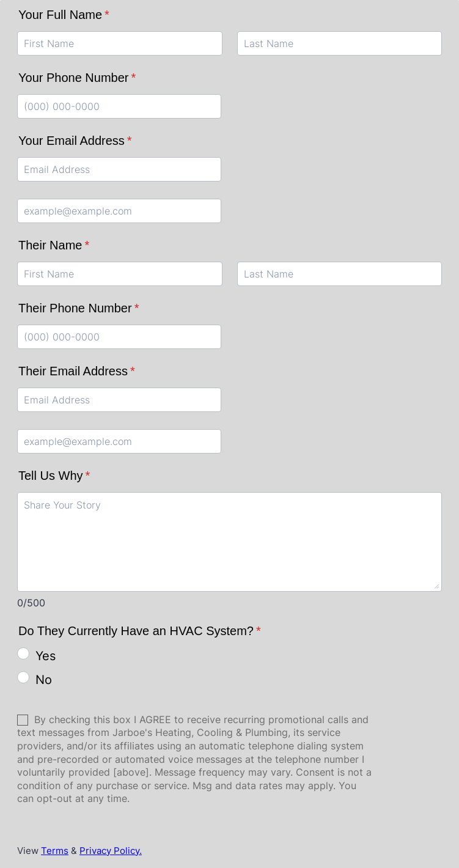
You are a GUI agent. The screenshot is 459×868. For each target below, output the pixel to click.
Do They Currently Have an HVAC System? (140, 631)
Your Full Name (64, 15)
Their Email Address (77, 371)
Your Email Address (75, 141)
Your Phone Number (77, 78)
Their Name (54, 245)
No (44, 680)
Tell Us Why (54, 476)
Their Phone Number (79, 308)
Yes (46, 656)
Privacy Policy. (111, 851)
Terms (55, 851)
